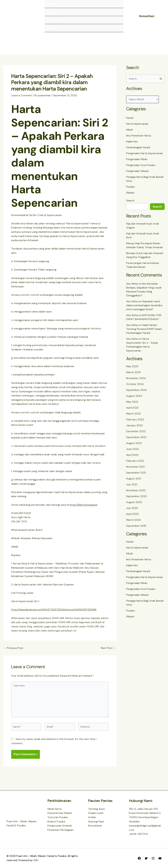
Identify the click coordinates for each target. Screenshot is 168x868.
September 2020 (136, 499)
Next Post (108, 650)
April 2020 (132, 517)
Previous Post (13, 650)
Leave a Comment (22, 98)
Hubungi (53, 28)
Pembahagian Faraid (138, 151)
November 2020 (136, 493)
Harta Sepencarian (137, 127)
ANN (36, 860)
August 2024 (134, 399)
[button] (147, 16)
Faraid (130, 121)
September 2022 (136, 440)
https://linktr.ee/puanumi (84, 507)
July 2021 (132, 488)
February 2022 (135, 464)
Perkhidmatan (57, 20)
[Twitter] (146, 858)
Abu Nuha (132, 287)
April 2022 (132, 458)
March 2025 (133, 375)
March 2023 (133, 417)
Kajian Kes (132, 145)
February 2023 (135, 423)
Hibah (130, 133)
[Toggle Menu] (115, 12)
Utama (52, 4)
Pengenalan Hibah (137, 162)
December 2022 (136, 434)
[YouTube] (160, 858)
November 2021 (135, 470)
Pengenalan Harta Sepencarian (145, 157)
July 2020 (132, 511)
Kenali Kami (55, 12)
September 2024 (136, 393)
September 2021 (136, 476)
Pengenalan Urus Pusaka (141, 168)
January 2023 (134, 429)
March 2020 (134, 523)
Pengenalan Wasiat (137, 174)
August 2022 (134, 446)
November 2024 (136, 381)
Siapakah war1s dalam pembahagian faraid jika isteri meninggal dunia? (144, 308)
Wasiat (130, 196)
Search (130, 204)
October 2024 (135, 387)
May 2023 (132, 405)
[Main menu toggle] (158, 45)
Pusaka (130, 190)
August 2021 (134, 482)
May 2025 (132, 369)
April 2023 (132, 411)
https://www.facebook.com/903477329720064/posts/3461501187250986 (56, 612)
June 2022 (132, 452)
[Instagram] (153, 858)
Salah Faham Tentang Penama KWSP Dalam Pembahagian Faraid (144, 332)
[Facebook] (139, 858)
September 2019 (136, 529)
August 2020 (134, 505)
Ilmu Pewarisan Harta (139, 139)
